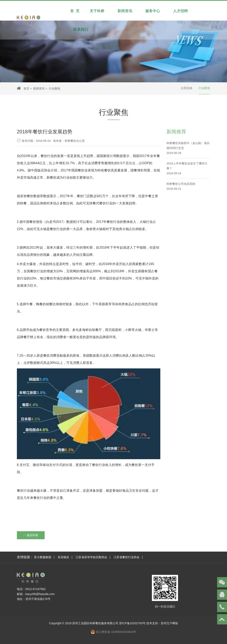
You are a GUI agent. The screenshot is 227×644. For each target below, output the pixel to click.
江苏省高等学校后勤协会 (91, 557)
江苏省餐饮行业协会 (127, 557)
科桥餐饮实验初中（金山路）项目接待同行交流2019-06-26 (188, 148)
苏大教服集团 (43, 557)
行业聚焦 (204, 88)
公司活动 (186, 88)
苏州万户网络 (169, 623)
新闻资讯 (125, 10)
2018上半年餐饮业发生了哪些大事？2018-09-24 (187, 168)
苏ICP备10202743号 (132, 623)
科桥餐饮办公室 (75, 141)
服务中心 (153, 10)
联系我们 (81, 29)
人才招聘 (180, 10)
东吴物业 (63, 557)
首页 (26, 89)
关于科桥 (97, 10)
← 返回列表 (31, 535)
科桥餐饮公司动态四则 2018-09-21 (181, 186)
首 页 (75, 10)
